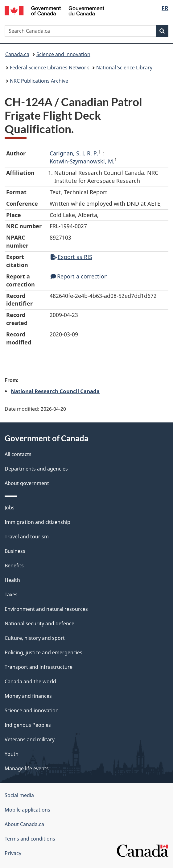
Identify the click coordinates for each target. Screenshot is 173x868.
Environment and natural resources (46, 609)
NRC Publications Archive (39, 81)
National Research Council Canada (55, 391)
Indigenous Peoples (28, 725)
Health (12, 580)
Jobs (10, 508)
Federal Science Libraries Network (49, 68)
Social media (19, 795)
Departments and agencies (36, 469)
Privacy (13, 853)
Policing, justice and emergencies (43, 652)
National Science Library (124, 68)
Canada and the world (30, 681)
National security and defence (39, 623)
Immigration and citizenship (37, 522)
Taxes (11, 594)
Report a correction (79, 276)
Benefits (14, 566)
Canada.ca (17, 54)
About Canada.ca (24, 824)
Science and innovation (63, 54)
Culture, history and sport (35, 638)
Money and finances (28, 696)
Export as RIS (71, 257)
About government (27, 483)
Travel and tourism (27, 537)
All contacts (18, 454)
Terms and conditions (30, 839)
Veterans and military (30, 739)
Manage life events (27, 768)
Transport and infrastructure (39, 667)
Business (15, 551)
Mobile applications (27, 810)
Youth (12, 754)
